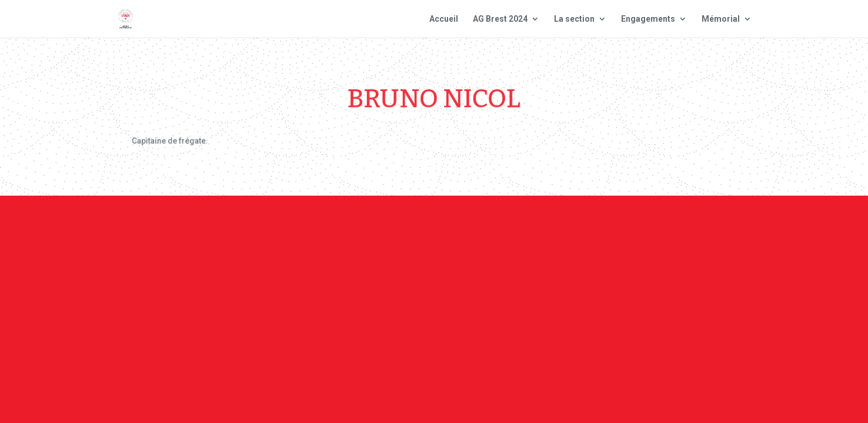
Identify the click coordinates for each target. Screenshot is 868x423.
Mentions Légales (508, 229)
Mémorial (721, 19)
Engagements (648, 19)
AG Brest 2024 (500, 19)
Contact (433, 229)
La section (574, 19)
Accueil (444, 19)
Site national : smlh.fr (688, 229)
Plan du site (592, 229)
